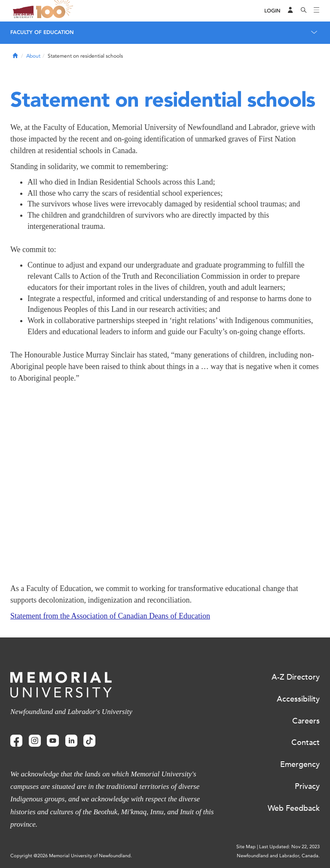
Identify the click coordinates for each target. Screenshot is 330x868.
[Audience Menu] (290, 11)
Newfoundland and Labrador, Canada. (278, 856)
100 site (56, 11)
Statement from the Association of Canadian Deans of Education (110, 616)
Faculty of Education (42, 32)
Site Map (246, 847)
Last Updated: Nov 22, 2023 (289, 847)
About (33, 56)
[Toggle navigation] (317, 11)
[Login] (272, 11)
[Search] (304, 11)
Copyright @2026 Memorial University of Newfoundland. (71, 856)
